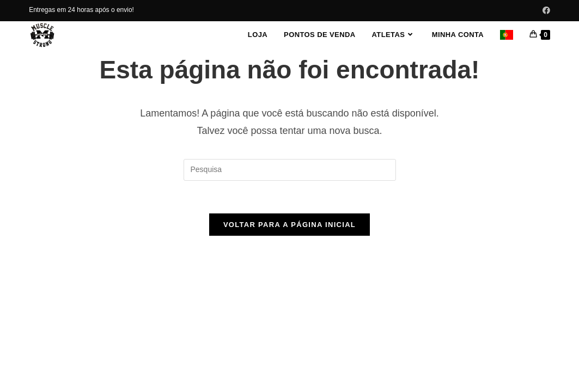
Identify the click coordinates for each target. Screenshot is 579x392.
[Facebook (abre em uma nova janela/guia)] (545, 10)
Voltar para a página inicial (289, 225)
